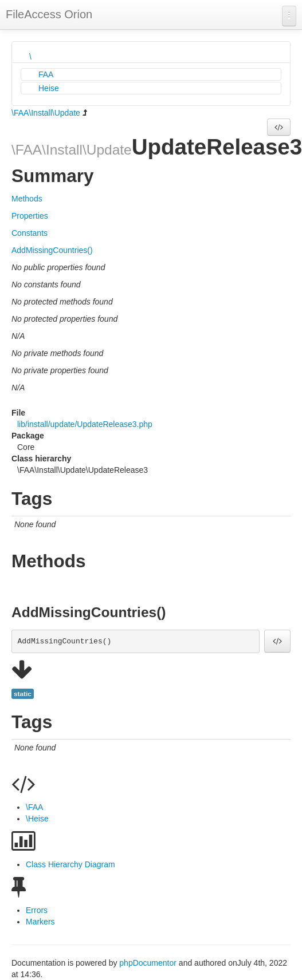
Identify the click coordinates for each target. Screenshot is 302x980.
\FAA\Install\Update (46, 113)
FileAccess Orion (49, 14)
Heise (49, 88)
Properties (30, 216)
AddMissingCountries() (52, 250)
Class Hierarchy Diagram (70, 864)
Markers (40, 922)
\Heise (37, 819)
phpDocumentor (149, 963)
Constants (30, 233)
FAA (46, 74)
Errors (37, 910)
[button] (279, 127)
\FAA (34, 807)
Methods (27, 199)
